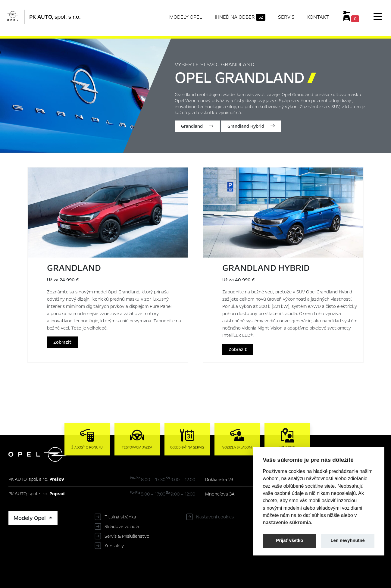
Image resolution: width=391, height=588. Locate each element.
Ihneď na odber (240, 17)
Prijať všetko (289, 540)
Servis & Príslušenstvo (127, 536)
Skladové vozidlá (122, 527)
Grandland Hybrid (251, 126)
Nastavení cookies (215, 517)
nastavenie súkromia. (288, 522)
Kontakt (318, 17)
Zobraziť (62, 342)
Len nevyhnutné (348, 540)
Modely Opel (186, 17)
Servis (286, 17)
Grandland (197, 126)
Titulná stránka (120, 517)
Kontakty (114, 546)
